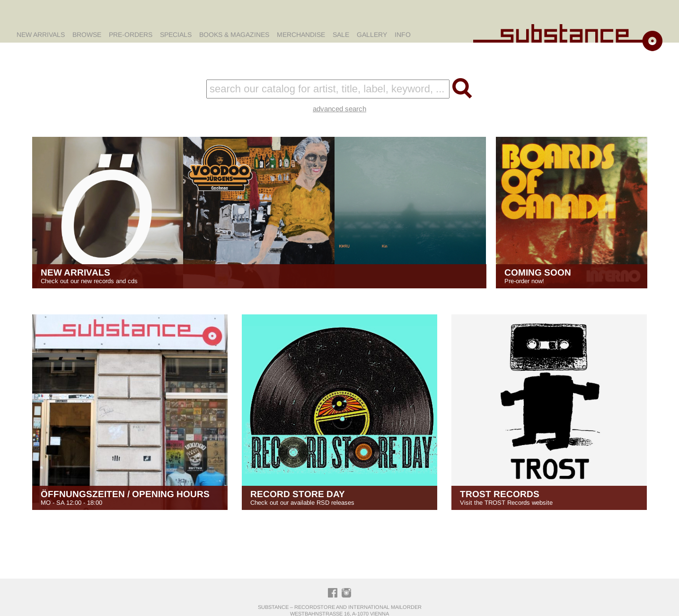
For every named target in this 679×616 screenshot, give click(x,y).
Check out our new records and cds (259, 276)
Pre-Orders (131, 35)
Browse (87, 35)
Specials (176, 35)
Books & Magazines (234, 35)
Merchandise (301, 35)
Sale (341, 35)
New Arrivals (41, 35)
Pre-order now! (572, 276)
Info (403, 35)
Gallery (372, 35)
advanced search (339, 109)
